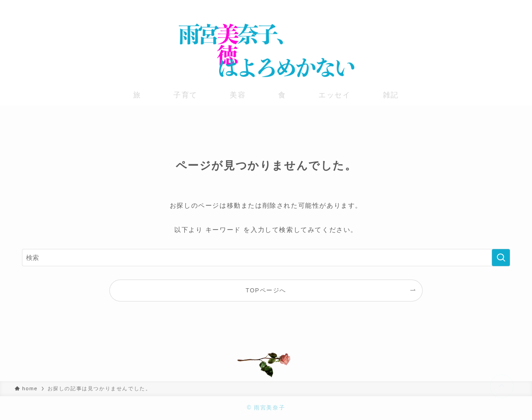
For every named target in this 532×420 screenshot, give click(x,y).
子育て (185, 95)
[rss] (511, 7)
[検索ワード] (266, 258)
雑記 (391, 95)
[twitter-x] (476, 7)
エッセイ (334, 95)
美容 (238, 95)
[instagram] (488, 7)
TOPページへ (266, 291)
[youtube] (500, 7)
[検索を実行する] (501, 258)
